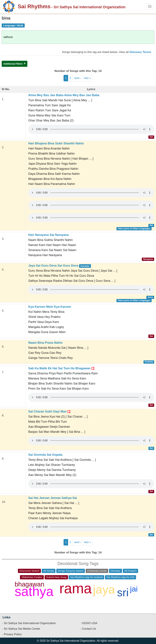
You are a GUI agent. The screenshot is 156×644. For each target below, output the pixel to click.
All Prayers (131, 571)
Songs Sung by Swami (71, 571)
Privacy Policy (13, 634)
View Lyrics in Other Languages (134, 229)
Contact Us (89, 629)
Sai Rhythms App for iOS (121, 577)
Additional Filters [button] (13, 64)
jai (134, 589)
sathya (34, 591)
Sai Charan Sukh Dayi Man (49, 412)
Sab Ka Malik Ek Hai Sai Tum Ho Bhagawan (61, 368)
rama (75, 588)
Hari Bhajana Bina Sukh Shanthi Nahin (56, 143)
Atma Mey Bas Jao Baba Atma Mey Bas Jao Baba (64, 95)
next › (78, 78)
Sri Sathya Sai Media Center (22, 629)
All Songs (49, 571)
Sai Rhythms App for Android (86, 577)
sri (123, 592)
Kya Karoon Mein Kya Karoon (50, 307)
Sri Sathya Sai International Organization (30, 623)
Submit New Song (56, 577)
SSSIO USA (90, 623)
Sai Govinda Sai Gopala (45, 455)
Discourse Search (29, 571)
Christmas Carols (97, 571)
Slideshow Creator (32, 577)
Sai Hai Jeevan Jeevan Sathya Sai (53, 498)
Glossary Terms (140, 52)
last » (87, 78)
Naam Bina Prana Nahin (45, 343)
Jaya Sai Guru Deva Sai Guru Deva (60, 266)
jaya (104, 589)
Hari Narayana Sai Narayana (48, 235)
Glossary (116, 571)
